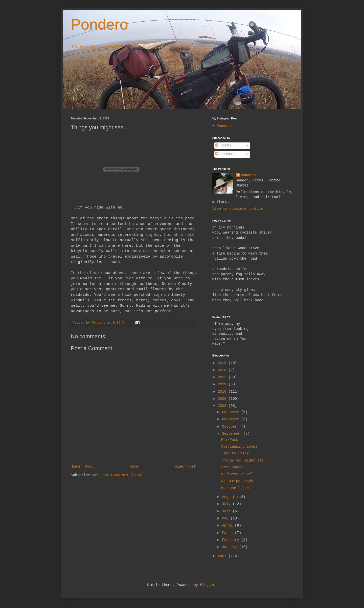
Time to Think (235, 453)
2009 (223, 399)
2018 (223, 370)
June (227, 511)
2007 (223, 556)
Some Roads (232, 467)
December (232, 412)
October (230, 427)
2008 (223, 406)
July (227, 504)
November (232, 419)
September (233, 434)
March (228, 533)
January (230, 547)
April (228, 526)
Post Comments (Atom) (122, 475)
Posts (223, 145)
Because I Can (235, 488)
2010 (223, 392)
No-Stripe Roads (237, 481)
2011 (223, 384)
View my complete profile (238, 209)
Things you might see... (246, 460)
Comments (226, 154)
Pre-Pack (230, 440)
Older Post (185, 467)
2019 (223, 363)
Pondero (99, 24)
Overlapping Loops (239, 447)
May (226, 518)
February (232, 540)
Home (134, 467)
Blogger (207, 585)
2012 (223, 377)
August (229, 497)
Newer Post (83, 467)
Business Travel (237, 474)
